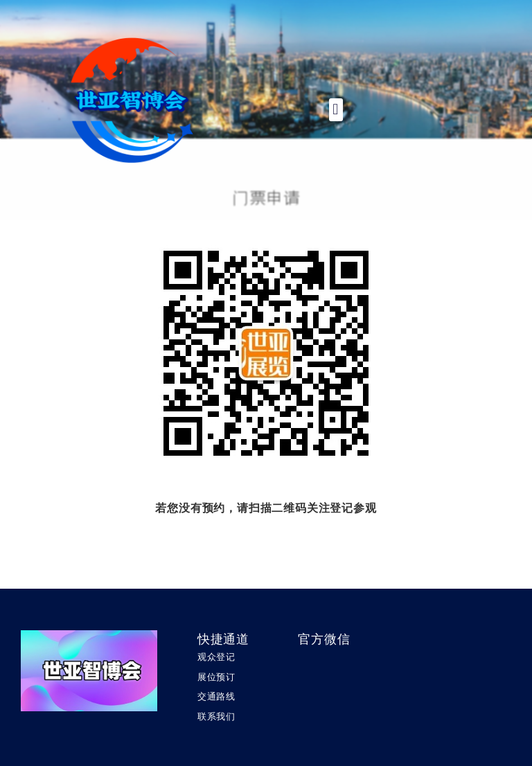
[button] (336, 110)
